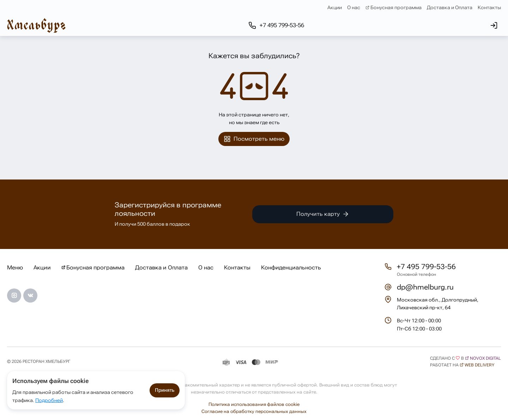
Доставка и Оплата (450, 7)
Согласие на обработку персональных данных (254, 411)
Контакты (489, 7)
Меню (15, 267)
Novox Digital (485, 358)
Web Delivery (479, 365)
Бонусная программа (396, 7)
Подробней (49, 400)
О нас (354, 7)
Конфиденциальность (291, 267)
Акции (335, 7)
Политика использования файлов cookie (254, 404)
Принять (165, 390)
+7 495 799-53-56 (426, 267)
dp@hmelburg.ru (425, 287)
